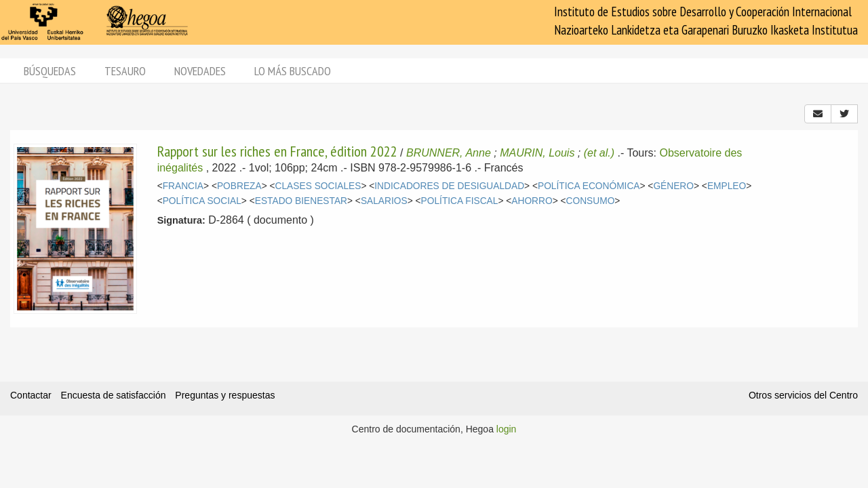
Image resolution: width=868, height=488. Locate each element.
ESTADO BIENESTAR (301, 201)
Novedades (200, 71)
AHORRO (532, 201)
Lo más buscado (293, 71)
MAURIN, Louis (537, 153)
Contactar (31, 395)
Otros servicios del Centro (803, 395)
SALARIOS (384, 201)
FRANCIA (183, 186)
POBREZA (239, 186)
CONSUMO (591, 201)
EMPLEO (727, 186)
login (507, 429)
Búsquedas (50, 71)
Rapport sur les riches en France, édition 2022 (277, 151)
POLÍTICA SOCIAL (202, 201)
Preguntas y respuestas (225, 395)
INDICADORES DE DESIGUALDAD (449, 186)
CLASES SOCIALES (318, 186)
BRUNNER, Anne (449, 153)
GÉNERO (673, 186)
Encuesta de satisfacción (114, 395)
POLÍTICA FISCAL (460, 201)
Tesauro (125, 71)
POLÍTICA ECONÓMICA (589, 186)
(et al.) (599, 153)
